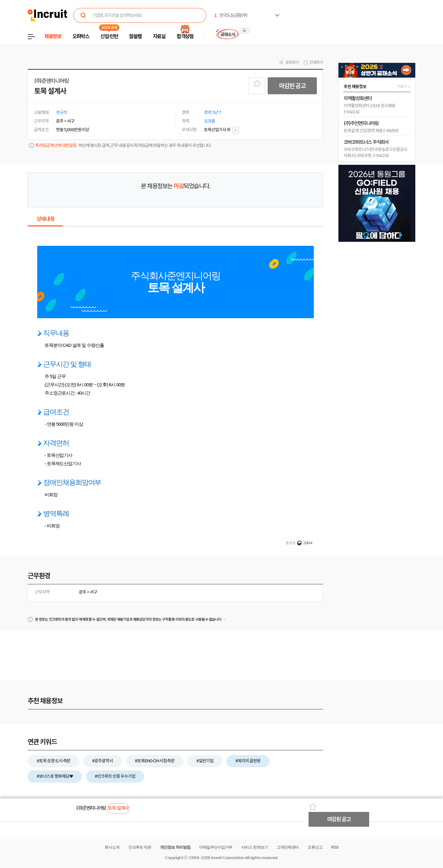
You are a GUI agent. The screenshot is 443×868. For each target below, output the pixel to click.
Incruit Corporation (227, 858)
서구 (94, 592)
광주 (82, 592)
